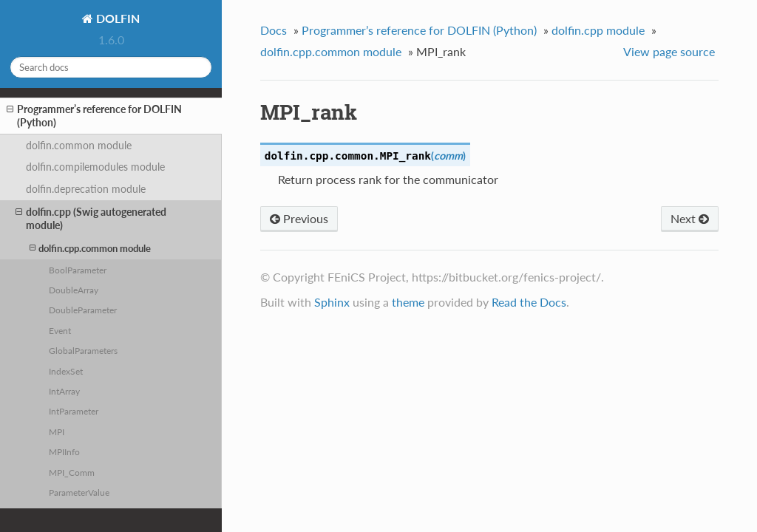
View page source (669, 51)
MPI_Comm (72, 472)
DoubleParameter (83, 310)
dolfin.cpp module (598, 30)
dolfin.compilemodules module (95, 167)
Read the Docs (529, 302)
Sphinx (332, 302)
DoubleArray (74, 290)
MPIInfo (64, 451)
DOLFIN (116, 18)
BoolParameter (78, 270)
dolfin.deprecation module (86, 189)
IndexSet (66, 371)
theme (408, 302)
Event (60, 330)
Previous (299, 218)
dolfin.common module (79, 145)
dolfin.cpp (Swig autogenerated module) (91, 218)
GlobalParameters (83, 350)
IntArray (64, 391)
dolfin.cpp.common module (90, 248)
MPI (57, 432)
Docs (274, 30)
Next (690, 218)
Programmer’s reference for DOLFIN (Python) (94, 116)
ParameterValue (79, 492)
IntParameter (74, 411)
